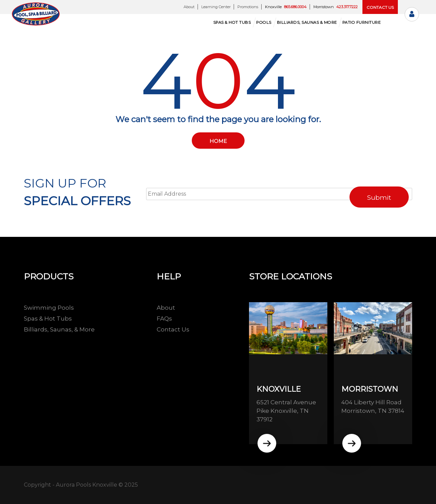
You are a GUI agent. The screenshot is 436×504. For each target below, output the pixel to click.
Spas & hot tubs (232, 22)
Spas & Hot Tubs (48, 319)
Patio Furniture (362, 22)
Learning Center (216, 7)
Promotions (248, 7)
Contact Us (173, 329)
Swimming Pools (49, 308)
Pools (264, 22)
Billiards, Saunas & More (307, 22)
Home (218, 141)
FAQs (164, 319)
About (189, 7)
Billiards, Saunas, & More (59, 329)
